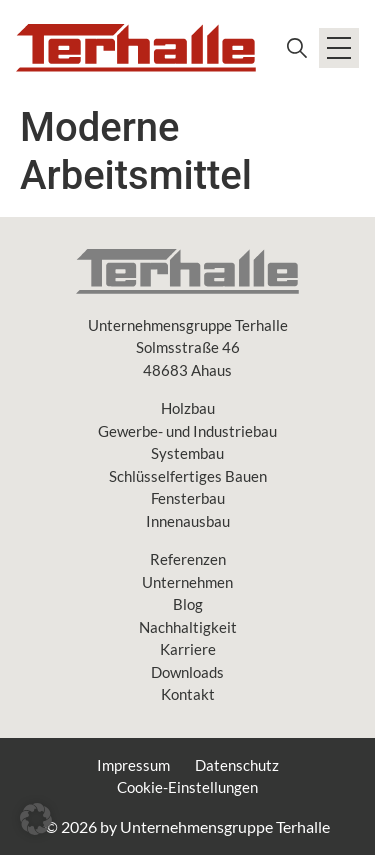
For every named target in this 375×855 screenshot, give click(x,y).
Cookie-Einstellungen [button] (187, 787)
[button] (36, 819)
